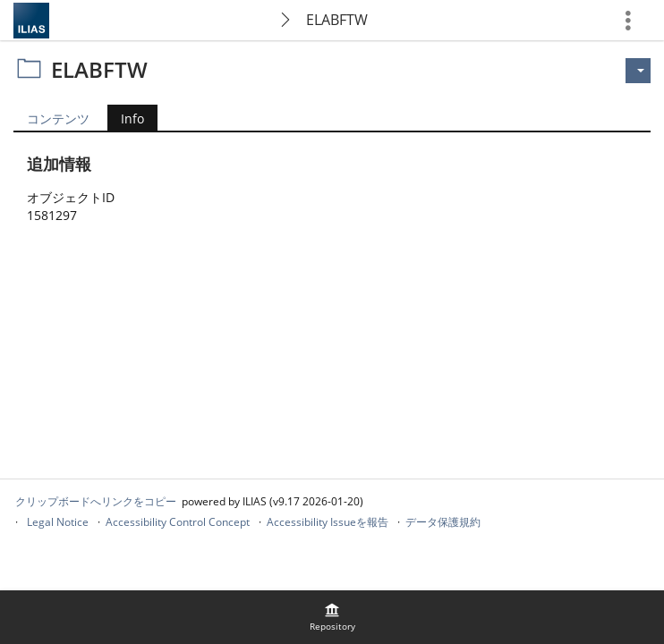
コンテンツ (58, 119)
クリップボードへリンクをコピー (96, 501)
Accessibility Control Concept (178, 522)
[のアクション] (638, 71)
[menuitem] (332, 617)
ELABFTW (337, 20)
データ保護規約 (443, 522)
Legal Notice (58, 522)
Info (126, 120)
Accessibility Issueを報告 (328, 522)
